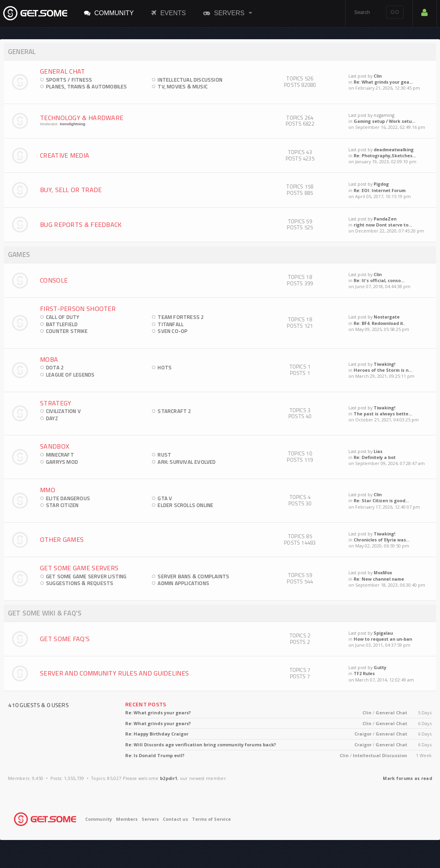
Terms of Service (211, 819)
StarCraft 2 (174, 411)
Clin (378, 76)
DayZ (52, 418)
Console (54, 280)
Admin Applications (183, 583)
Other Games (62, 539)
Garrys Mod (62, 462)
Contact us (175, 819)
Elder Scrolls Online (185, 505)
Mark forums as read (407, 778)
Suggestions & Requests (80, 583)
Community (109, 13)
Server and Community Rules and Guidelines (114, 673)
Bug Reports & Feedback (81, 225)
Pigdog (381, 184)
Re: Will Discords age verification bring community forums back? (201, 745)
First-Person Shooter (78, 309)
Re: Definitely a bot (375, 457)
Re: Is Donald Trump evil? (155, 755)
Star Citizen (62, 505)
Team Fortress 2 (181, 317)
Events (169, 13)
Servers (224, 13)
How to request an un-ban (383, 639)
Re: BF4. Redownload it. (379, 323)
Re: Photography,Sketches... (385, 155)
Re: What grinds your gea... (383, 82)
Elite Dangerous (68, 498)
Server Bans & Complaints (193, 576)
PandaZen (385, 219)
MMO (48, 490)
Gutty (380, 667)
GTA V (165, 498)
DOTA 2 (55, 367)
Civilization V (63, 411)
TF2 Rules (364, 673)
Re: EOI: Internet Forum (380, 190)
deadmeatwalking (394, 149)
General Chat (63, 71)
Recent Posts (146, 704)
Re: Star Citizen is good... (381, 500)
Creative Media (65, 155)
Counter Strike (67, 331)
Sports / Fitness (69, 80)
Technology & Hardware (82, 118)
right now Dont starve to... (383, 225)
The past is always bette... (383, 414)
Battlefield (62, 324)
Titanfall (171, 324)
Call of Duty (63, 317)
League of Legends (70, 375)
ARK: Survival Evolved (187, 462)
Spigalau (383, 633)
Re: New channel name (379, 579)
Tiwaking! (384, 364)
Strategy (56, 403)
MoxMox (383, 572)
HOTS (165, 367)
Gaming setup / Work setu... (384, 121)
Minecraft (60, 455)
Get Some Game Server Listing (86, 576)
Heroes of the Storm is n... (383, 370)
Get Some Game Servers (79, 568)
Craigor (363, 734)
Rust (164, 455)
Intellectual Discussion (190, 80)
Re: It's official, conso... (379, 280)
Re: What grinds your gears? (158, 713)
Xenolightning (72, 124)
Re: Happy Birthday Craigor (157, 734)
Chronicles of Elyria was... (382, 540)
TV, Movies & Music (183, 86)
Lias (378, 451)
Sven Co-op (173, 331)
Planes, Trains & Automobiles (87, 86)
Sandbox (55, 446)
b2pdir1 (169, 778)
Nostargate (387, 317)
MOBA (49, 359)
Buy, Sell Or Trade (71, 190)
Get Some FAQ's (65, 639)
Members (127, 819)
